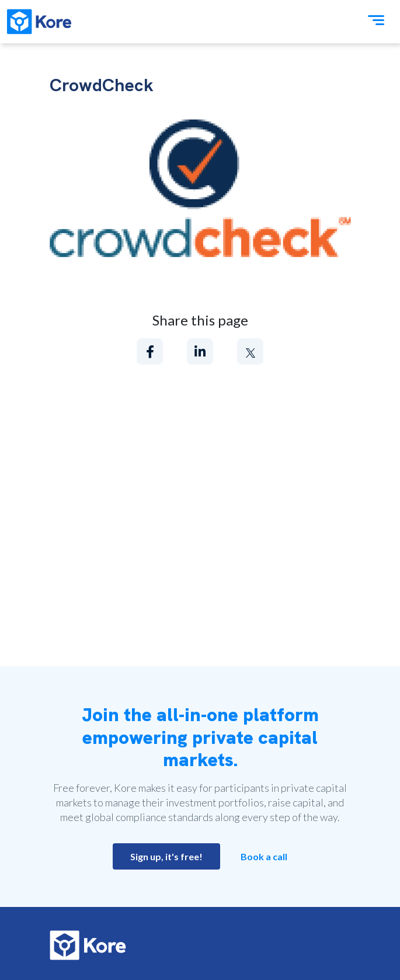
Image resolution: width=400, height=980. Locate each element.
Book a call (264, 856)
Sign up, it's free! (166, 856)
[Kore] (39, 22)
